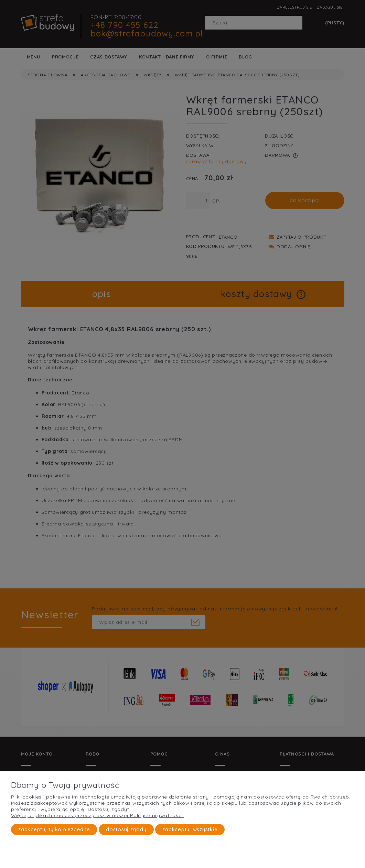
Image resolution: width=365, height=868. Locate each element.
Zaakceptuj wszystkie (190, 829)
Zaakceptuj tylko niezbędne (54, 829)
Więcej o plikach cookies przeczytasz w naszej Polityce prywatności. (98, 815)
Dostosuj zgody (126, 829)
